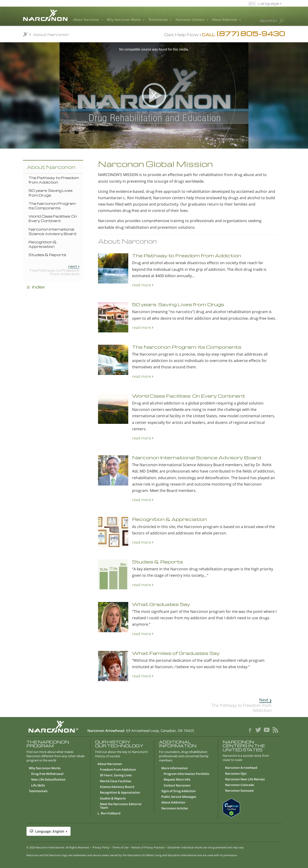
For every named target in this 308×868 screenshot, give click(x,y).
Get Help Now (181, 34)
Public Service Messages (179, 797)
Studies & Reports (47, 255)
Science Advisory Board (117, 787)
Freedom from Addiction (118, 770)
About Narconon (88, 20)
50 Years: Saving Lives (116, 775)
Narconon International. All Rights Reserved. (63, 847)
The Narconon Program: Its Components (52, 206)
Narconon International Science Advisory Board (52, 231)
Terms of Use (120, 847)
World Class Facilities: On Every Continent (53, 218)
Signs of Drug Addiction (178, 791)
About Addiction (227, 20)
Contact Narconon (177, 786)
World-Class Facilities (115, 781)
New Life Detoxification (48, 780)
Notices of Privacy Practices (148, 847)
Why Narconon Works (126, 20)
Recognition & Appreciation (43, 244)
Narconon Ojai (236, 774)
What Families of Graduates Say (176, 653)
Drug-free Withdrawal (47, 774)
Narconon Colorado (240, 785)
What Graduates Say (161, 604)
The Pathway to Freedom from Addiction (54, 180)
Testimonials (160, 20)
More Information (175, 768)
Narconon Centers (192, 20)
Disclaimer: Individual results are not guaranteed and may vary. (206, 847)
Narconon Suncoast (239, 791)
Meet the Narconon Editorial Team (121, 806)
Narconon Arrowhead (241, 768)
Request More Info (177, 780)
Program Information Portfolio (186, 774)
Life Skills (38, 786)
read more (141, 285)
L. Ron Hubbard (109, 813)
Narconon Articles (175, 808)
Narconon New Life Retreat (245, 779)
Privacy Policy (101, 847)
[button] (154, 831)
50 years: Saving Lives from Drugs (51, 193)
